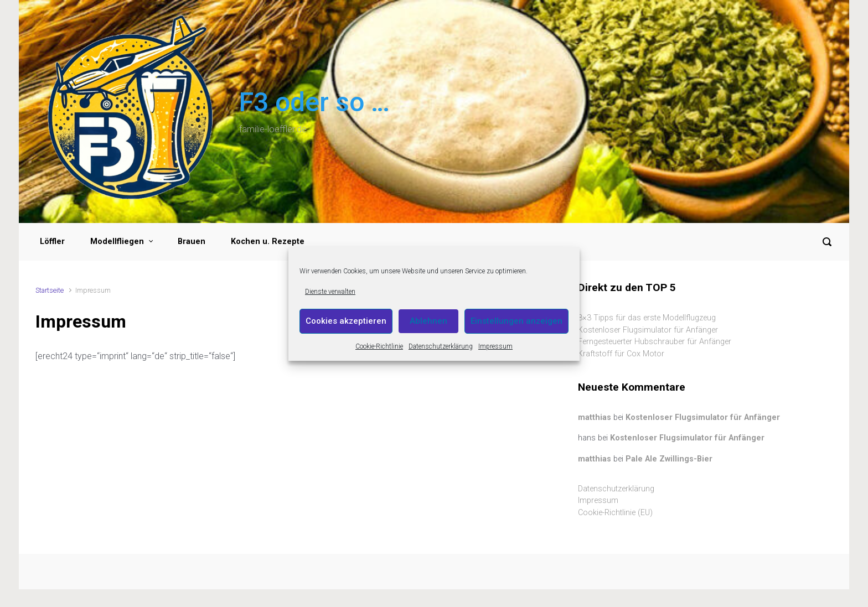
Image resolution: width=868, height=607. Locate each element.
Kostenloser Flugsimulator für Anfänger (648, 330)
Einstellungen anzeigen (516, 321)
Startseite (50, 290)
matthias (595, 417)
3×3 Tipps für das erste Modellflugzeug (647, 318)
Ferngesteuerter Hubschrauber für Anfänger (655, 342)
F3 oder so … (314, 102)
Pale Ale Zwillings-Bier (669, 459)
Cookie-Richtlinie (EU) (615, 513)
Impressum (495, 346)
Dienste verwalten (330, 292)
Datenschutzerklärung (441, 346)
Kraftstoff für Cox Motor (621, 354)
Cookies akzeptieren (346, 321)
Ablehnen (428, 321)
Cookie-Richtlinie (379, 346)
